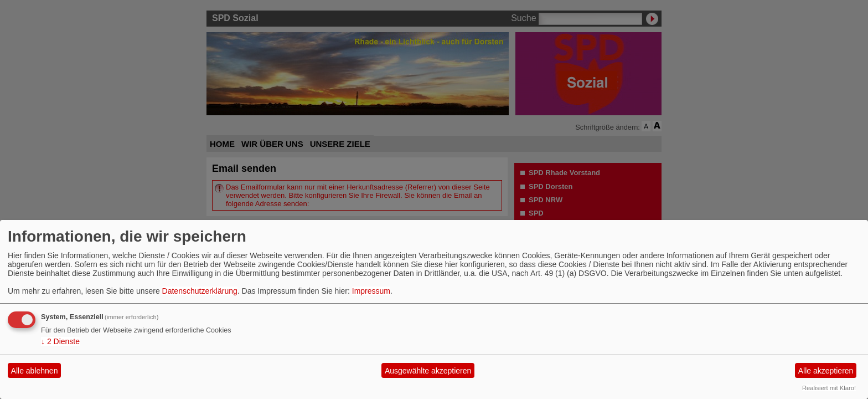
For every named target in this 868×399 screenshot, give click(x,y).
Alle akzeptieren (826, 371)
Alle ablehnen (35, 371)
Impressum (371, 291)
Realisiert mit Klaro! (829, 388)
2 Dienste (60, 341)
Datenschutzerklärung (200, 291)
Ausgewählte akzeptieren (428, 371)
